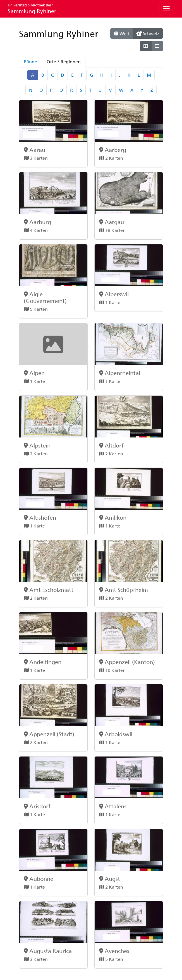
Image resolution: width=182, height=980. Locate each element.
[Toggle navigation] (166, 9)
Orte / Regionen (64, 61)
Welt (122, 33)
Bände (30, 61)
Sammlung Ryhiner (32, 8)
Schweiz (148, 33)
